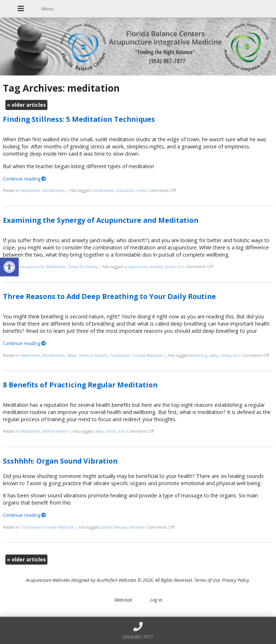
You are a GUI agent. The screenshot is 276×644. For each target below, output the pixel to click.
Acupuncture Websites (48, 580)
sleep (214, 355)
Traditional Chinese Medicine (136, 355)
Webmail (123, 600)
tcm (181, 266)
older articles (26, 105)
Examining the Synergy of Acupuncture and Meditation (101, 220)
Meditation (30, 190)
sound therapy (114, 527)
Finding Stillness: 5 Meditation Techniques (79, 119)
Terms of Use (207, 580)
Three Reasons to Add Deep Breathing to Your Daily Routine (109, 296)
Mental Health (55, 431)
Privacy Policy (236, 580)
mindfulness (103, 190)
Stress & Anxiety (83, 266)
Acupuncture (32, 266)
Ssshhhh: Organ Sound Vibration (60, 461)
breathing (198, 355)
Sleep (72, 355)
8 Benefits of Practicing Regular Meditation (80, 385)
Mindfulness (54, 190)
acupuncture (136, 266)
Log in (156, 600)
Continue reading (24, 179)
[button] (9, 267)
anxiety (156, 266)
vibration (137, 527)
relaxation (125, 190)
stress (142, 190)
